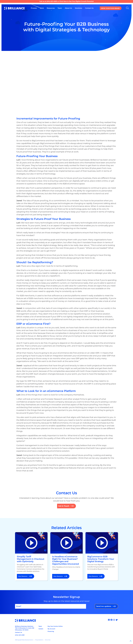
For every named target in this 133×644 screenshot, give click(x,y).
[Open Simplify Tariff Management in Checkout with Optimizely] (31, 556)
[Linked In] (109, 620)
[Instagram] (114, 620)
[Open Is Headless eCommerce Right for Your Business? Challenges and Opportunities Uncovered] (67, 556)
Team (40, 626)
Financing (51, 631)
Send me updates (104, 606)
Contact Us (19, 632)
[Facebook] (112, 620)
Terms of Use (48, 640)
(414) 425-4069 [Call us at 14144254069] (20, 635)
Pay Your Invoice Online (55, 626)
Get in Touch (64, 506)
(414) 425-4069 (52, 1)
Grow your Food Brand (110, 8)
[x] (117, 620)
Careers (41, 629)
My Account (51, 629)
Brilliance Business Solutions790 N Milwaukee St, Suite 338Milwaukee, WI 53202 (25, 628)
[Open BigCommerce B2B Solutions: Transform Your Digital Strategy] (102, 556)
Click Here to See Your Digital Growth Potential (76, 1)
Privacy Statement (39, 640)
